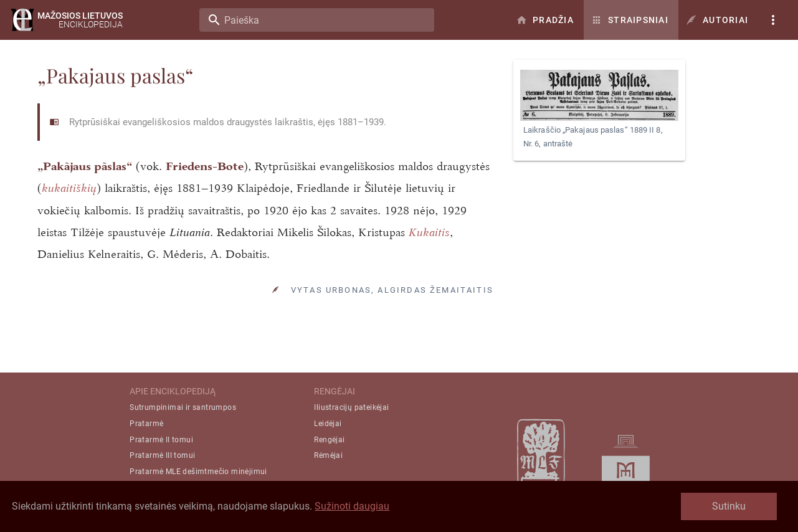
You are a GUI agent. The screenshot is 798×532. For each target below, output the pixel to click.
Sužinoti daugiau (352, 506)
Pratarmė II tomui (161, 440)
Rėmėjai (328, 455)
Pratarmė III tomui (162, 455)
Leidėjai (328, 424)
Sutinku (729, 506)
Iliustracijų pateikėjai (351, 407)
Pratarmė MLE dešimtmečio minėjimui (198, 472)
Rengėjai (329, 440)
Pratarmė (146, 424)
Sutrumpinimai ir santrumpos (183, 407)
